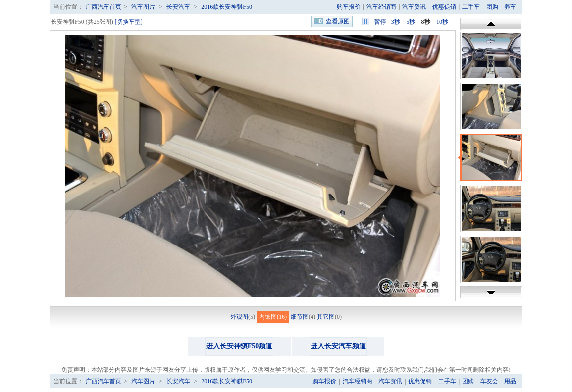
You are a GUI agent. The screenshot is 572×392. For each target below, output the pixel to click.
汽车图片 (143, 7)
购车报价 (349, 7)
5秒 (411, 22)
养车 (510, 7)
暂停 (380, 22)
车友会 (489, 381)
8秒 (426, 22)
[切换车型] (129, 22)
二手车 (471, 7)
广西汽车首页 (104, 7)
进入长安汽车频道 (338, 346)
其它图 (326, 317)
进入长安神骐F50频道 (239, 346)
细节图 (300, 317)
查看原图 (338, 21)
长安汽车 (178, 7)
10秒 (442, 22)
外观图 (239, 317)
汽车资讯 (414, 7)
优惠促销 (444, 7)
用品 (510, 381)
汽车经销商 (381, 7)
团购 (492, 7)
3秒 (396, 22)
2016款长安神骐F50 (227, 7)
